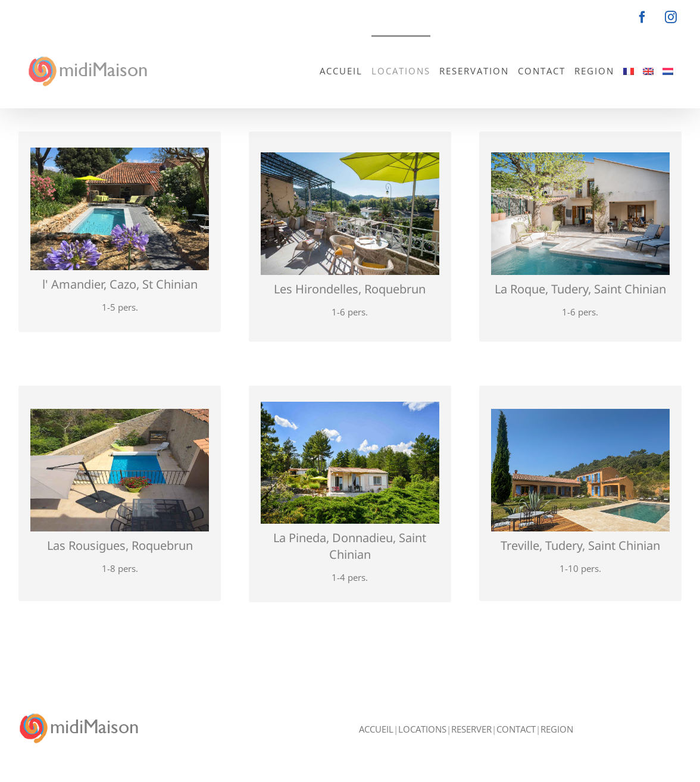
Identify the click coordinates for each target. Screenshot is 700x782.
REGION (557, 729)
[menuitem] (629, 70)
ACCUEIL (376, 729)
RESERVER (471, 729)
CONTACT (516, 729)
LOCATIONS (422, 729)
